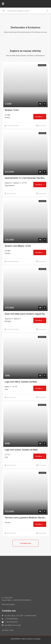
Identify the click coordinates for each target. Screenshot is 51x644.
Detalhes (40, 117)
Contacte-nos (7, 630)
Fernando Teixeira (13, 126)
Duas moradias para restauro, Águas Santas (25, 314)
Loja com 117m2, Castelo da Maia (21, 450)
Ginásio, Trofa (12, 110)
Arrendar (42, 65)
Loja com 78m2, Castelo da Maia (21, 382)
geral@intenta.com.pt (13, 625)
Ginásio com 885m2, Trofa (18, 246)
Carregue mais (25, 543)
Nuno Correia (11, 193)
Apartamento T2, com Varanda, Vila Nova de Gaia (25, 178)
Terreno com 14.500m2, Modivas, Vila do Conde (25, 518)
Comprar (42, 133)
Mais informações (8, 604)
